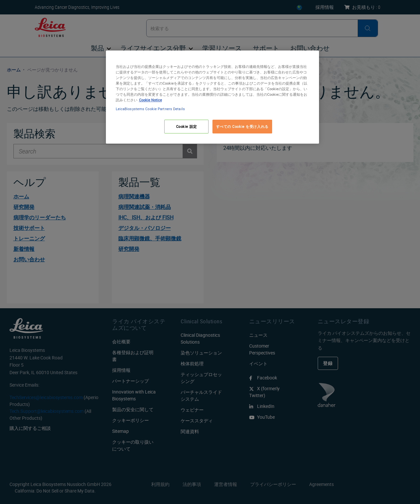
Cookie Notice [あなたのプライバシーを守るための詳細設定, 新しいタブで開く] (150, 100)
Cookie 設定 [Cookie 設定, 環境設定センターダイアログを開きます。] (187, 126)
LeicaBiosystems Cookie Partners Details (150, 109)
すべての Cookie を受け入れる (242, 126)
